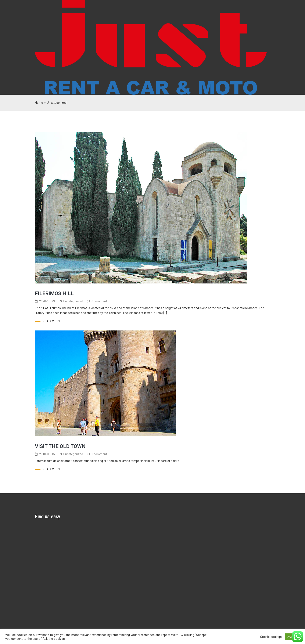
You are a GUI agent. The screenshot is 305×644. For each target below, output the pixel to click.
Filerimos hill (54, 293)
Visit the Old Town (60, 446)
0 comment (99, 301)
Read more (52, 321)
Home (39, 103)
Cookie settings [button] (271, 637)
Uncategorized (73, 301)
